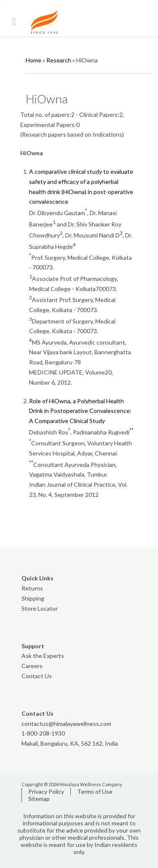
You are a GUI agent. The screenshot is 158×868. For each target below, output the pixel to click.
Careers (32, 666)
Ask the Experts (43, 656)
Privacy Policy (46, 791)
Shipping (33, 598)
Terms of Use (95, 791)
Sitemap (39, 799)
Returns (32, 588)
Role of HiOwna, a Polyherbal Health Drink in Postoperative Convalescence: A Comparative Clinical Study (80, 411)
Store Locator (40, 608)
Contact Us (37, 676)
